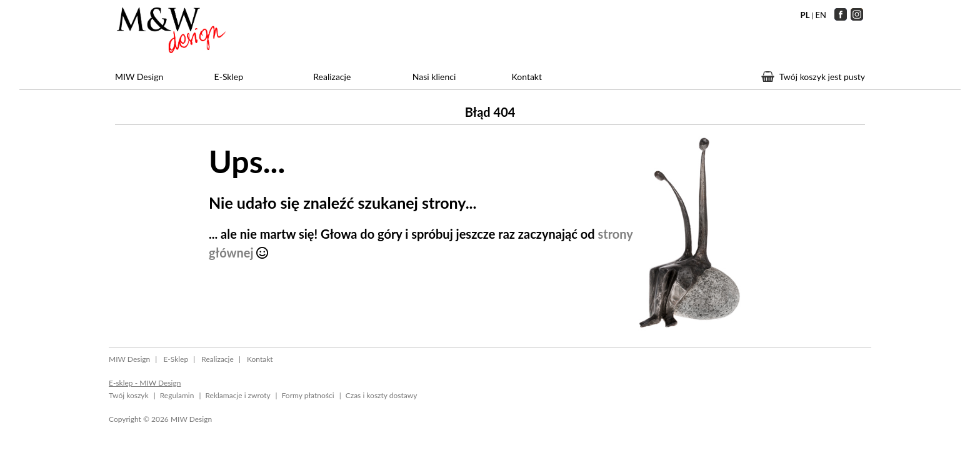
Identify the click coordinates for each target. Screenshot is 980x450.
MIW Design (139, 77)
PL (805, 15)
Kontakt (527, 77)
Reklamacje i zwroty (237, 395)
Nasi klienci (434, 77)
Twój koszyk (129, 395)
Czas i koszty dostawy (382, 395)
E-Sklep (229, 77)
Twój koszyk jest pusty (822, 77)
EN (821, 15)
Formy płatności (308, 395)
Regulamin (177, 395)
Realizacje (332, 77)
